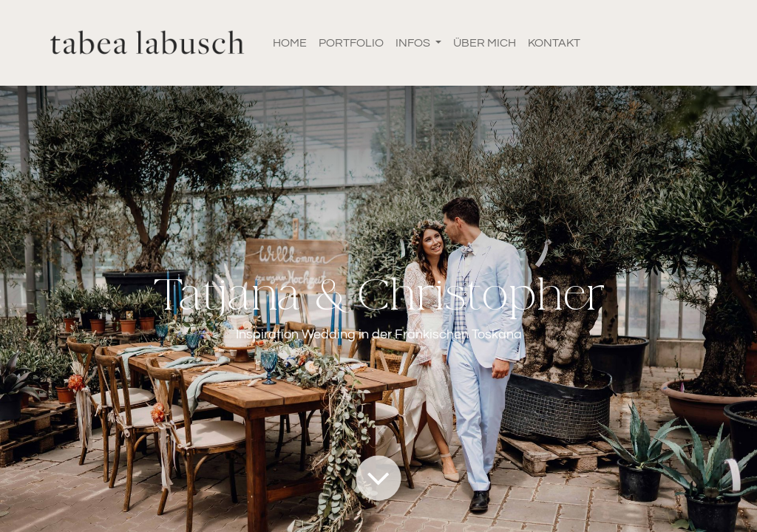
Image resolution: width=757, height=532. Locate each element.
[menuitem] (290, 43)
